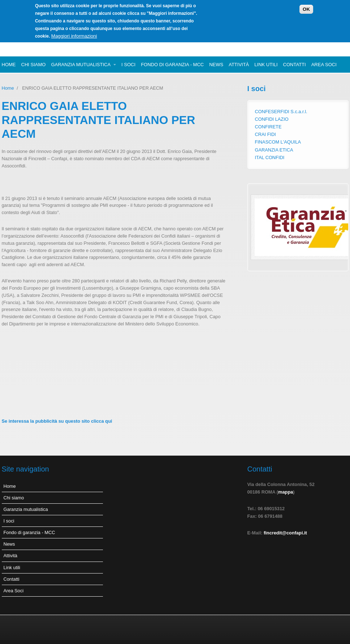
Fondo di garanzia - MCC (172, 65)
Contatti (295, 65)
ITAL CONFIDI (270, 157)
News (216, 65)
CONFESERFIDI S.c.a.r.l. (281, 112)
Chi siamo (34, 65)
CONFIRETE (268, 127)
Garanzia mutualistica (81, 65)
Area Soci (324, 65)
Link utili (266, 65)
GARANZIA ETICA (274, 150)
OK (306, 7)
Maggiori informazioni (74, 34)
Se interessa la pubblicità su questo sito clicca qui (57, 421)
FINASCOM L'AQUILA (278, 142)
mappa (286, 492)
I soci (128, 65)
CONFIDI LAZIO (272, 119)
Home (9, 65)
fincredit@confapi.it (285, 533)
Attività (239, 65)
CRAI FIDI (265, 134)
